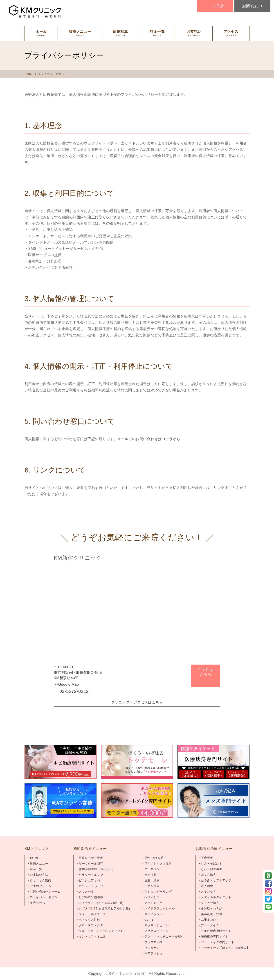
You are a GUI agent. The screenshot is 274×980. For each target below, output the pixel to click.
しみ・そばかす (211, 864)
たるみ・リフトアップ (216, 880)
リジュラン (152, 948)
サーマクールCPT (91, 864)
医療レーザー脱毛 (91, 858)
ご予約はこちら (206, 672)
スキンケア (208, 892)
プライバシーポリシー (45, 897)
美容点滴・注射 (211, 914)
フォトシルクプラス (92, 914)
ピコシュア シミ (90, 880)
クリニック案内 (40, 880)
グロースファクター (92, 925)
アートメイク (154, 903)
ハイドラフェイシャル (160, 908)
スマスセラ (86, 892)
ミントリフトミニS (92, 937)
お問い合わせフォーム (45, 892)
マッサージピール (157, 925)
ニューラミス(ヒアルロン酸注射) (101, 903)
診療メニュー (39, 864)
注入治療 (207, 886)
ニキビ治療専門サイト (216, 931)
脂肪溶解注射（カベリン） (97, 869)
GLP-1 (149, 920)
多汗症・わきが (211, 908)
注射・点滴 (152, 880)
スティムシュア (155, 914)
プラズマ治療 (154, 942)
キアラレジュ (154, 953)
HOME (29, 74)
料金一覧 (36, 869)
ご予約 (218, 6)
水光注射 (150, 875)
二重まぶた (208, 920)
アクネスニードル (157, 931)
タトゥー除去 (210, 903)
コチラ (167, 439)
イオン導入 (152, 886)
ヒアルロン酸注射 (91, 897)
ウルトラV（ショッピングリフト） (102, 931)
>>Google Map (66, 684)
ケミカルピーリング (158, 892)
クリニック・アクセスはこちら (137, 702)
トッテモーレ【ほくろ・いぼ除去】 (225, 948)
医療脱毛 (207, 858)
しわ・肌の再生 (211, 869)
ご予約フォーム (40, 886)
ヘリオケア (152, 897)
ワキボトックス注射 (158, 864)
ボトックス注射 (89, 920)
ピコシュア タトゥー (93, 886)
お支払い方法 (39, 875)
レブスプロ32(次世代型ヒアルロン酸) (104, 908)
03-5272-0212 (74, 691)
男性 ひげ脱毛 (154, 858)
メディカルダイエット (216, 897)
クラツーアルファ (91, 875)
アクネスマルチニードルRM (163, 937)
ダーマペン (152, 869)
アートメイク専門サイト (218, 942)
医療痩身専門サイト (214, 937)
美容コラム (37, 903)
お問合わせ (252, 6)
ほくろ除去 (208, 875)
